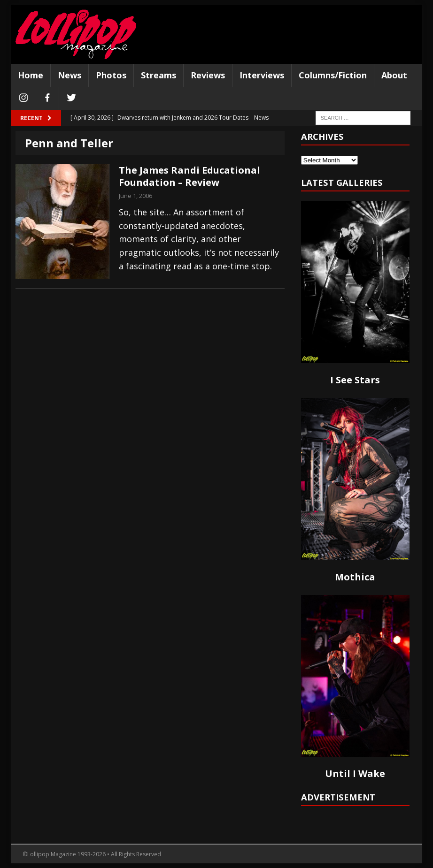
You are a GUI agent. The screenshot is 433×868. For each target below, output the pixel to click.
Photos (111, 75)
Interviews (262, 75)
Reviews (208, 75)
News (70, 75)
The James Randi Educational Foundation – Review (189, 176)
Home (31, 75)
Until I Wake (355, 773)
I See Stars (355, 380)
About (394, 75)
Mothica (355, 577)
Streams (159, 75)
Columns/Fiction (333, 75)
